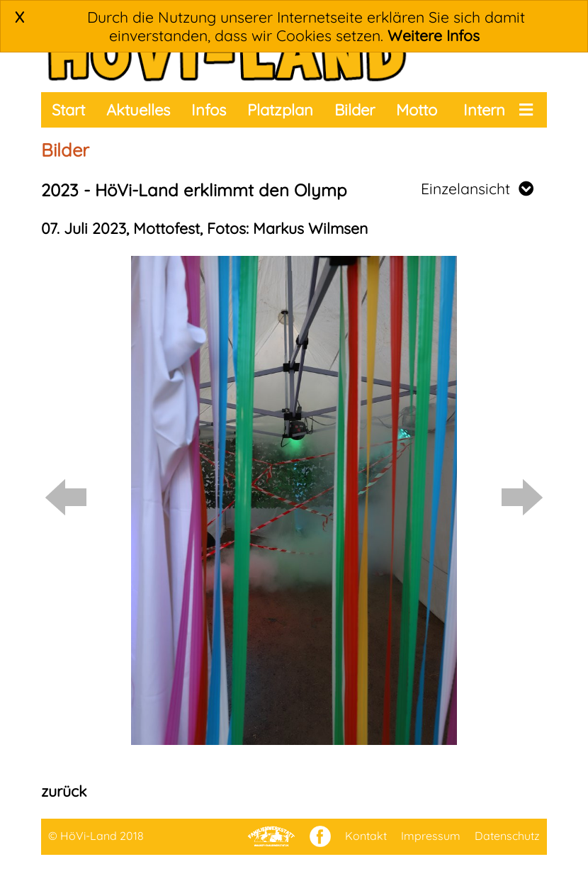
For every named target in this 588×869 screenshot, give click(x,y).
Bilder (355, 110)
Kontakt (366, 836)
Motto (417, 110)
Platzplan (280, 110)
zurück (64, 791)
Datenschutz (507, 836)
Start (68, 110)
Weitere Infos (434, 35)
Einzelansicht (477, 189)
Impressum (431, 836)
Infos (209, 110)
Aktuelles (138, 110)
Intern (484, 110)
